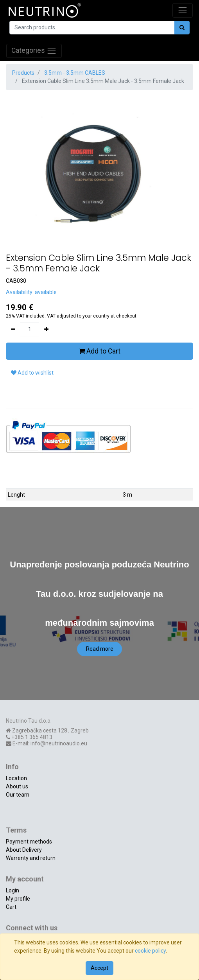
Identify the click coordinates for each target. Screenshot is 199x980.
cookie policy (150, 951)
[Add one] (46, 329)
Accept (99, 968)
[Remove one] (13, 329)
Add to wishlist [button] (32, 373)
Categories (34, 51)
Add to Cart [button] (99, 351)
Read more (100, 649)
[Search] (182, 28)
